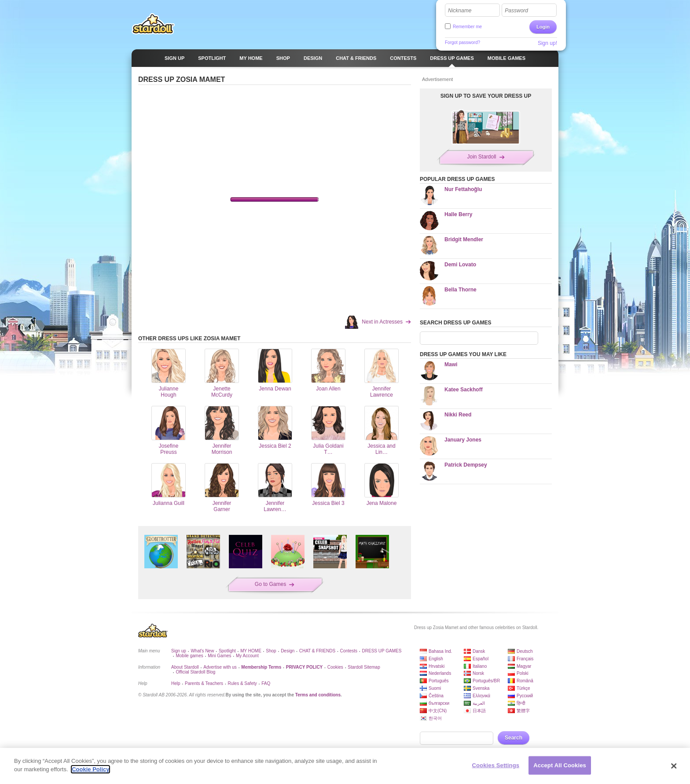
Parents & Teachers (204, 683)
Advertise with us (220, 667)
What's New (202, 651)
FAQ (266, 683)
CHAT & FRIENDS (317, 651)
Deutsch (525, 651)
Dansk (479, 651)
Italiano (480, 666)
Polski (523, 673)
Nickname (460, 11)
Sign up (179, 651)
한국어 (435, 718)
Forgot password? (462, 42)
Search (514, 738)
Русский (525, 696)
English (436, 659)
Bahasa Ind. (440, 651)
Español (481, 659)
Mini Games (219, 656)
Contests (349, 651)
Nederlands (440, 673)
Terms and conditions (318, 695)
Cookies (335, 667)
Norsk (478, 673)
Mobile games (189, 656)
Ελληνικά (481, 696)
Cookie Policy (90, 769)
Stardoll (153, 24)
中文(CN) (438, 711)
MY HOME (251, 651)
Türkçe (523, 688)
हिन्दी (521, 703)
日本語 (479, 711)
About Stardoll (185, 667)
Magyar (524, 666)
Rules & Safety (242, 683)
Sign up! (547, 43)
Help (176, 683)
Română (525, 681)
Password (516, 11)
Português (439, 681)
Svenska (481, 688)
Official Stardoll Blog (195, 672)
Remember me (467, 27)
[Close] (674, 766)
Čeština (436, 696)
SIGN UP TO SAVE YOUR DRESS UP (486, 96)
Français (525, 659)
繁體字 (523, 711)
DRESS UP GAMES (382, 651)
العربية (479, 703)
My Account (247, 656)
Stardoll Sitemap (364, 667)
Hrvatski (437, 666)
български (439, 703)
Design (288, 651)
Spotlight (227, 651)
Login (543, 27)
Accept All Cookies (560, 765)
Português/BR (486, 681)
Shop (271, 651)
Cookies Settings (496, 765)
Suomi (435, 688)
